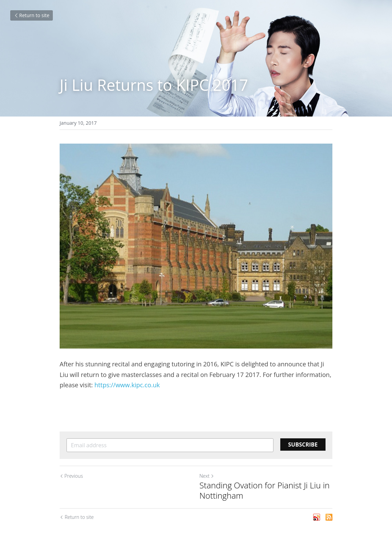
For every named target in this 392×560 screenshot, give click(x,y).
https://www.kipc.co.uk (127, 385)
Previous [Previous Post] (71, 476)
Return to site (32, 15)
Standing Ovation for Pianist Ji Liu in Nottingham (265, 490)
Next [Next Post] (207, 476)
